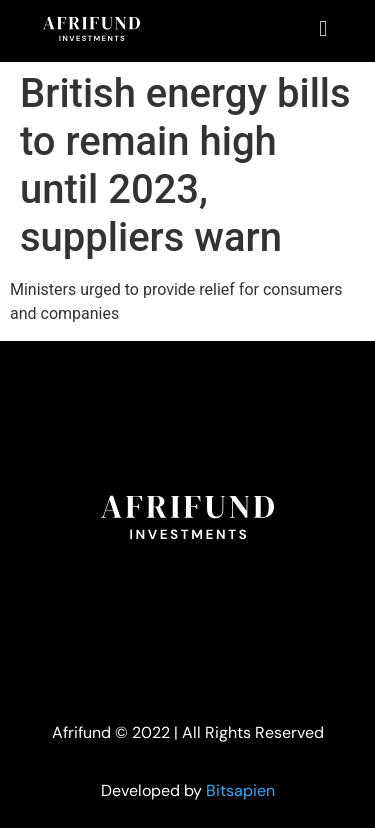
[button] (323, 28)
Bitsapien (240, 790)
